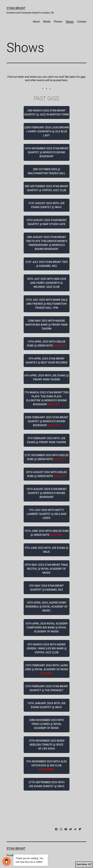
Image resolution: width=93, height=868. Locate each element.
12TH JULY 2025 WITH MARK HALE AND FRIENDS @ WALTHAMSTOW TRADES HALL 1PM (46, 304)
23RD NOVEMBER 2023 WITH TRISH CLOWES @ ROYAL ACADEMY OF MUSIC (46, 724)
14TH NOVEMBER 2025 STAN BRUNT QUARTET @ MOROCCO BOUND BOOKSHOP (46, 152)
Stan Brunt (16, 8)
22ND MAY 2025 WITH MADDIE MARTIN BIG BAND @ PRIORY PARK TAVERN (46, 325)
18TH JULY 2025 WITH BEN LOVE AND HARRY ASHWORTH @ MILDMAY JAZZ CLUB (46, 283)
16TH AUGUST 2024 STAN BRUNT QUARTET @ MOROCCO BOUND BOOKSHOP (46, 493)
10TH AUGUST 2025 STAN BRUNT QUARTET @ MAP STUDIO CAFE (46, 222)
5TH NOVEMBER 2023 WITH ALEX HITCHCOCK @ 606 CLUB (46, 765)
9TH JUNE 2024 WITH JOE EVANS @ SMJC (46, 550)
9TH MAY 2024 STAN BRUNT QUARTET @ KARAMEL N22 (46, 588)
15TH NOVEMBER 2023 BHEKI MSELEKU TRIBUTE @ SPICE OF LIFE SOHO (46, 745)
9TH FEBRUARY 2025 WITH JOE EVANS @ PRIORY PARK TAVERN (46, 440)
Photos (58, 22)
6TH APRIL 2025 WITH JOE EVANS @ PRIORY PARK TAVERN (47, 377)
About (36, 22)
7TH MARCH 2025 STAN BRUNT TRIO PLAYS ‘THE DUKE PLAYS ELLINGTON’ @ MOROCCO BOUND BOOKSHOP (46, 398)
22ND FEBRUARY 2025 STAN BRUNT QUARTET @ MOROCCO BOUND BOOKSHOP (47, 421)
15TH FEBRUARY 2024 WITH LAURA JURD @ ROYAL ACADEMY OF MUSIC (46, 669)
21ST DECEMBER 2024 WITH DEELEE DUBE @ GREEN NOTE (46, 457)
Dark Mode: (84, 864)
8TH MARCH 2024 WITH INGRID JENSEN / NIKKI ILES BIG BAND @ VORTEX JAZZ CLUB (46, 648)
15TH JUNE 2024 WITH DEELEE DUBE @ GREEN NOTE (46, 533)
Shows (70, 22)
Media (47, 22)
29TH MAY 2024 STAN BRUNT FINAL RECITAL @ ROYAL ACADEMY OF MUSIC (46, 569)
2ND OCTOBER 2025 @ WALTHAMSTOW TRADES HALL (47, 171)
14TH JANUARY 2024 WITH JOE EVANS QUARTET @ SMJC (47, 705)
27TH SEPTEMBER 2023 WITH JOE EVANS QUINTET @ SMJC (47, 784)
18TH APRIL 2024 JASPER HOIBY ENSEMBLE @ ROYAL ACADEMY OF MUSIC (46, 607)
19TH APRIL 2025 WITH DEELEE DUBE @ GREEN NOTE (46, 344)
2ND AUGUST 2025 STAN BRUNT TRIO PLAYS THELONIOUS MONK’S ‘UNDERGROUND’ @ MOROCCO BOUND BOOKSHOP (46, 243)
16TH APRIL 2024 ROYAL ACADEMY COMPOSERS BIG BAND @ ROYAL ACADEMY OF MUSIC (46, 628)
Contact (82, 22)
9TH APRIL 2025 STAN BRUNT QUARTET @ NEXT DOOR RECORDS (47, 361)
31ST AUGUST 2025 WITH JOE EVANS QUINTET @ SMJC (46, 205)
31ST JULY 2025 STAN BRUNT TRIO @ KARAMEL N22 (46, 264)
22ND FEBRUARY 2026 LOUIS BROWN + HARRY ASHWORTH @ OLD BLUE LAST (47, 131)
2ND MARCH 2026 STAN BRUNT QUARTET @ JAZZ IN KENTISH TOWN (46, 113)
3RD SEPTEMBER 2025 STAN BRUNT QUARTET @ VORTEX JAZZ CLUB (46, 188)
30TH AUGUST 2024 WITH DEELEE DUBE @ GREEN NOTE (46, 474)
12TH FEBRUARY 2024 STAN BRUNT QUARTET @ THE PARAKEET (46, 688)
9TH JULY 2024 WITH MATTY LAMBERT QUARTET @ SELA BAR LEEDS (47, 514)
